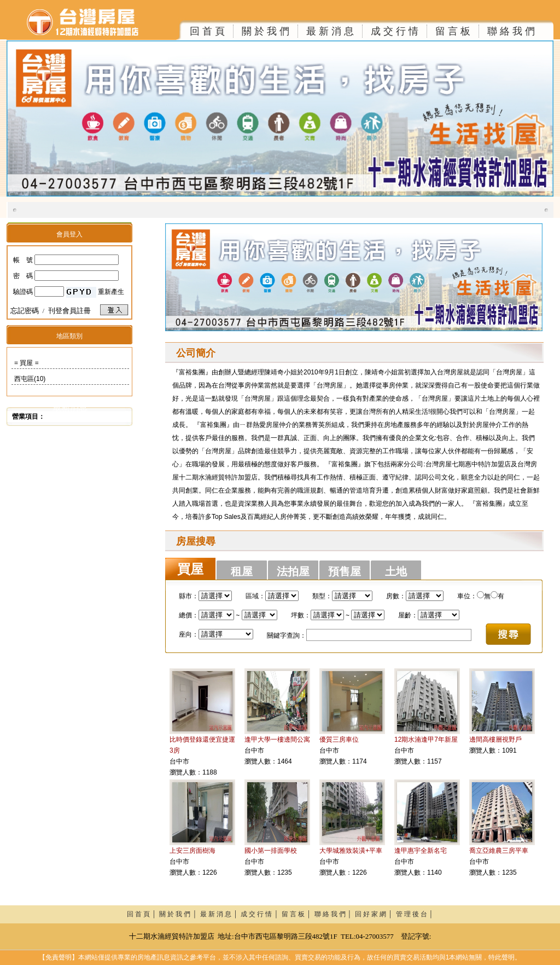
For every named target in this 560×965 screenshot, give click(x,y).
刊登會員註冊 (69, 311)
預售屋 (345, 571)
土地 (396, 571)
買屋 (190, 569)
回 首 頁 (207, 31)
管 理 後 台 (412, 914)
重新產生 (111, 292)
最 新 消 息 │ (221, 914)
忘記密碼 (25, 311)
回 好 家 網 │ (375, 914)
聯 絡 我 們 (511, 31)
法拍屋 (293, 571)
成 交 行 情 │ (261, 914)
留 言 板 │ (298, 914)
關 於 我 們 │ (180, 914)
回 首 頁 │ (143, 914)
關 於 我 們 (266, 31)
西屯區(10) (30, 379)
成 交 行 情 (395, 31)
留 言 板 (453, 31)
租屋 (242, 571)
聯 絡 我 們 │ (335, 914)
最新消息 (70, 407)
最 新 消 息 (330, 31)
